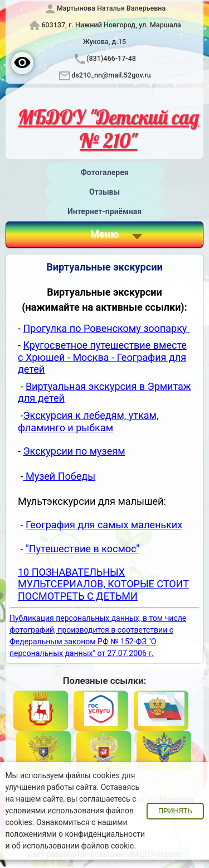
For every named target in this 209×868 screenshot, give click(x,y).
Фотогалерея (104, 172)
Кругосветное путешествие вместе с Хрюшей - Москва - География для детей (102, 357)
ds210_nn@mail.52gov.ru (111, 75)
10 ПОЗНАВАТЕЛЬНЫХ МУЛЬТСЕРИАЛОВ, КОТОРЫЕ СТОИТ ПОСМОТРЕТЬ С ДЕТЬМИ (103, 584)
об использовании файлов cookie (73, 846)
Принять (175, 811)
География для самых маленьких (104, 525)
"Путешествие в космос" (82, 549)
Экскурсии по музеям (74, 451)
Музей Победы (59, 476)
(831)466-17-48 (111, 58)
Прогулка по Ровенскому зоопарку (106, 328)
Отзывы (104, 192)
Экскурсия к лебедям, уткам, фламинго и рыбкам (88, 421)
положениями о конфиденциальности (75, 834)
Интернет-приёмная (104, 211)
